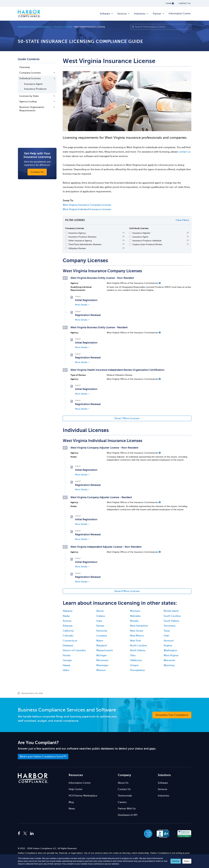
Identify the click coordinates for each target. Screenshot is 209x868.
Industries (141, 14)
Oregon (134, 665)
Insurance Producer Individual (147, 241)
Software (107, 14)
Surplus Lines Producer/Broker (147, 244)
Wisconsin (169, 660)
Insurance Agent (33, 84)
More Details (81, 305)
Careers (122, 802)
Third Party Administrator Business (85, 244)
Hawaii (66, 665)
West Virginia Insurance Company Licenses (87, 205)
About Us (123, 783)
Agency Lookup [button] (28, 102)
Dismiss (176, 861)
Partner (159, 14)
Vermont (169, 641)
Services (124, 14)
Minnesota (102, 660)
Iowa (99, 621)
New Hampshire (139, 626)
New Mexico (137, 636)
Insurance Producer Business (82, 237)
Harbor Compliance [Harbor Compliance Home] (29, 14)
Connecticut (70, 641)
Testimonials (125, 796)
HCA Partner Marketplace (83, 796)
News (72, 809)
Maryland (102, 646)
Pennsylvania (137, 670)
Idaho (66, 670)
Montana (135, 611)
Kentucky (102, 631)
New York (135, 641)
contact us (184, 152)
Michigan (102, 655)
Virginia (168, 646)
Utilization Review (77, 248)
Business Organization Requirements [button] (32, 109)
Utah (166, 636)
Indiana (101, 616)
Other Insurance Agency (80, 241)
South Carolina (172, 616)
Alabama (68, 611)
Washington (170, 650)
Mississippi (102, 665)
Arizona (67, 621)
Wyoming (169, 665)
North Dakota (138, 650)
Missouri (101, 670)
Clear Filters (182, 220)
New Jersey (137, 631)
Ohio (133, 655)
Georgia (67, 660)
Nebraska (135, 616)
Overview (25, 67)
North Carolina (138, 646)
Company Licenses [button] (30, 73)
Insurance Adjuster (141, 233)
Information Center (180, 14)
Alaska (66, 616)
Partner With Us (127, 809)
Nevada (134, 621)
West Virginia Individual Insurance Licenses (87, 209)
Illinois (100, 611)
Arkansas (68, 626)
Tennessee (170, 626)
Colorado (68, 636)
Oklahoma (136, 660)
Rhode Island (171, 611)
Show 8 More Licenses (127, 591)
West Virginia (171, 655)
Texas (167, 631)
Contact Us (124, 789)
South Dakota (171, 621)
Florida (67, 655)
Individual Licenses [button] (30, 78)
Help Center (76, 789)
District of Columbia (74, 650)
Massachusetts (105, 650)
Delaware (68, 646)
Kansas (100, 626)
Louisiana (102, 636)
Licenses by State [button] (29, 96)
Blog (71, 802)
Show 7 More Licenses (127, 418)
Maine (100, 641)
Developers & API (128, 815)
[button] (160, 283)
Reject (187, 861)
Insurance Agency (77, 233)
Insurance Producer (35, 89)
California (68, 631)
